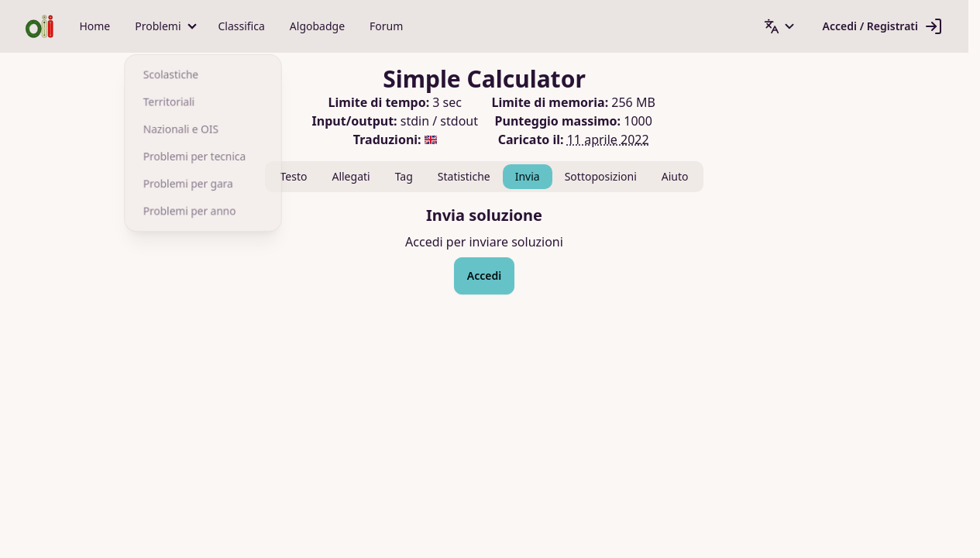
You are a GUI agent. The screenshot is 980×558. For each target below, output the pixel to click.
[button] (164, 26)
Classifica (242, 26)
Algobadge (317, 26)
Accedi (484, 276)
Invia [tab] (528, 176)
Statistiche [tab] (464, 176)
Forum (386, 26)
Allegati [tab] (351, 176)
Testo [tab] (294, 176)
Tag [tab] (404, 176)
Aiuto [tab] (675, 176)
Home (95, 26)
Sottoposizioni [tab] (601, 176)
